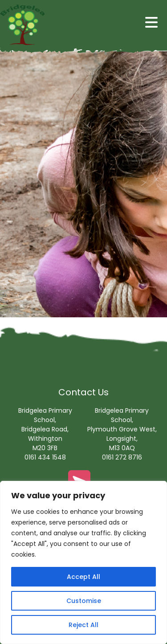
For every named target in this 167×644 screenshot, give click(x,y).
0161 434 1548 (45, 457)
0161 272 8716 (122, 457)
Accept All (83, 577)
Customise (84, 601)
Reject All (83, 625)
